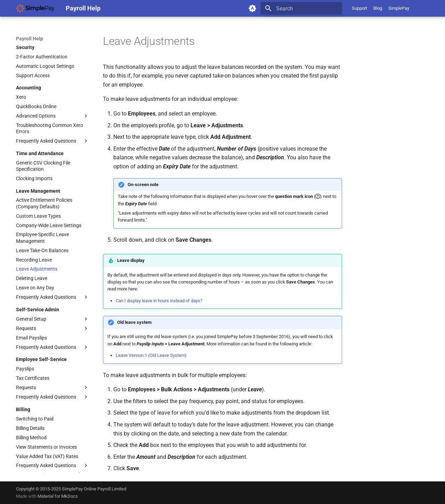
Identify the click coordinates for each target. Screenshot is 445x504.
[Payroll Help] (35, 8)
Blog (378, 8)
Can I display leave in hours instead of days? (159, 301)
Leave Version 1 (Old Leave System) (151, 355)
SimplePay (399, 8)
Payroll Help (30, 39)
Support (359, 8)
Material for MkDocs (58, 496)
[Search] (301, 8)
